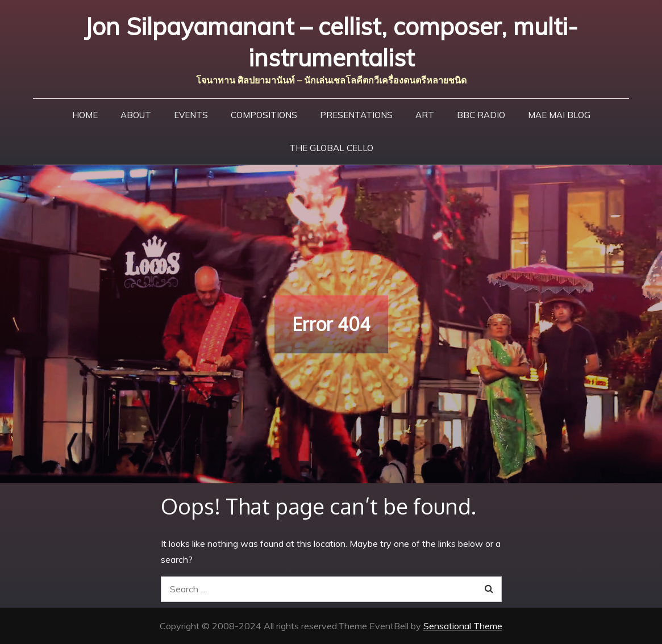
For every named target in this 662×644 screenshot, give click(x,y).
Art (425, 115)
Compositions (264, 115)
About (136, 115)
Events (191, 115)
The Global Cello (331, 148)
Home (85, 115)
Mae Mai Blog (559, 115)
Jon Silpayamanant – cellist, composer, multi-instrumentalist (331, 42)
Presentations (356, 115)
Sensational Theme (463, 626)
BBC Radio (481, 115)
